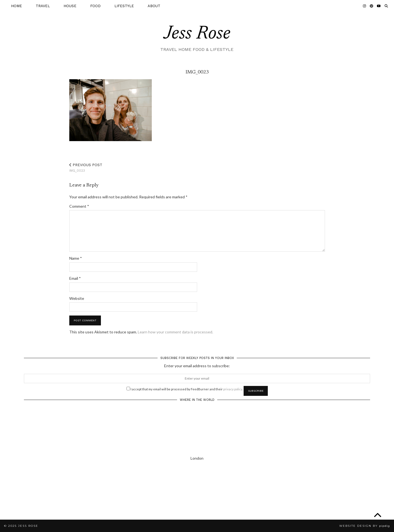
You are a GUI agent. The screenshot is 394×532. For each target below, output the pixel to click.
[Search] (386, 6)
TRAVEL (43, 6)
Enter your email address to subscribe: (197, 366)
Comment (79, 206)
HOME (16, 6)
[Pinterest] (371, 6)
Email (75, 278)
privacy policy (233, 389)
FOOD (95, 6)
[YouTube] (379, 6)
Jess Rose (197, 34)
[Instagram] (364, 6)
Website (77, 298)
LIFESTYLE (124, 6)
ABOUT (154, 6)
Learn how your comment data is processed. (175, 332)
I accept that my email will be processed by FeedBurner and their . (185, 389)
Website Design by (365, 526)
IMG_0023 (86, 168)
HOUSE (70, 6)
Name (76, 258)
